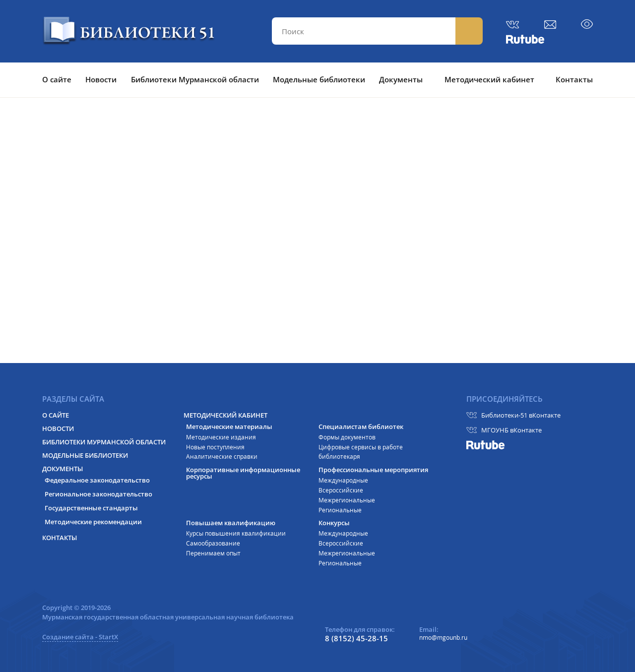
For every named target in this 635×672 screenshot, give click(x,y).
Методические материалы (229, 427)
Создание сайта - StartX (80, 637)
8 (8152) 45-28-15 (356, 638)
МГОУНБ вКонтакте (511, 430)
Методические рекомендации (93, 522)
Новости (101, 79)
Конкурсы (334, 523)
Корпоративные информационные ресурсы (243, 473)
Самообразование (213, 543)
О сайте (57, 79)
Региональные (340, 510)
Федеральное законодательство (97, 480)
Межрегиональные (347, 500)
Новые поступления (215, 447)
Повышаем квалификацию (231, 523)
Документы (401, 79)
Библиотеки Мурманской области (195, 79)
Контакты (574, 79)
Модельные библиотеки (319, 79)
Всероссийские (341, 490)
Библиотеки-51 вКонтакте (521, 415)
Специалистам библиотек (361, 427)
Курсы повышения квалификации (236, 533)
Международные (343, 480)
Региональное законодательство (98, 494)
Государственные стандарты (91, 508)
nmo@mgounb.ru (443, 638)
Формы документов (347, 437)
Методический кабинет (489, 79)
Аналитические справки (222, 457)
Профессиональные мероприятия (373, 470)
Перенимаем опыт (213, 553)
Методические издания (221, 437)
